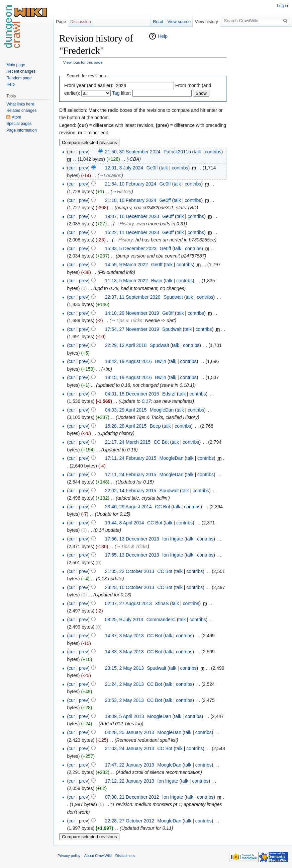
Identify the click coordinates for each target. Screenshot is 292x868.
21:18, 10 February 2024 (131, 200)
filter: (122, 93)
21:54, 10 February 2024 (131, 184)
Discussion (81, 22)
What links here (20, 104)
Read (158, 22)
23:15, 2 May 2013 (124, 668)
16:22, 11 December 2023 (132, 232)
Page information (22, 130)
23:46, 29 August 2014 (128, 507)
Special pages (19, 124)
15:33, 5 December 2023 (131, 248)
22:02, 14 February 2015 (131, 491)
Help (163, 36)
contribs (213, 152)
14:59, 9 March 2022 (126, 265)
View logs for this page (83, 62)
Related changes (21, 111)
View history (207, 22)
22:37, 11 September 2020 (133, 297)
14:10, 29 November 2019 (132, 313)
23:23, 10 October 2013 (130, 587)
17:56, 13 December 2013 (132, 539)
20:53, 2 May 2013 (124, 700)
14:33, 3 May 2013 (124, 652)
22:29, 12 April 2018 (126, 345)
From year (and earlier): (89, 85)
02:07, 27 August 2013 (128, 603)
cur (72, 168)
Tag (116, 93)
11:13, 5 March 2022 (126, 281)
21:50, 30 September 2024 (133, 152)
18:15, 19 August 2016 (128, 377)
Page (61, 22)
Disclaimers (125, 856)
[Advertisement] (260, 133)
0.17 (146, 401)
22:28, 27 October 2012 (130, 821)
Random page (19, 78)
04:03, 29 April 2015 (126, 410)
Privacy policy (69, 856)
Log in (282, 6)
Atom (16, 117)
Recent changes (21, 71)
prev (83, 152)
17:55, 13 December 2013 (132, 555)
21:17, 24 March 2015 (128, 442)
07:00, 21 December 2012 (132, 797)
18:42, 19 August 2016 (128, 361)
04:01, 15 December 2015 (132, 394)
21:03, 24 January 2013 (130, 748)
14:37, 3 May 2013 (124, 636)
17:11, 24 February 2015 (131, 458)
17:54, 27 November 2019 (132, 329)
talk (197, 152)
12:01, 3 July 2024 (124, 168)
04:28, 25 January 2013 (130, 732)
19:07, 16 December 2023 (132, 216)
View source (179, 22)
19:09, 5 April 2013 (125, 716)
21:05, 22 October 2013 (130, 571)
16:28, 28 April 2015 (126, 426)
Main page (16, 65)
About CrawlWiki (98, 856)
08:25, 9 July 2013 (124, 620)
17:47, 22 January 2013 (130, 765)
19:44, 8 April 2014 (125, 523)
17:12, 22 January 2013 (130, 781)
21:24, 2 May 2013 (124, 684)
